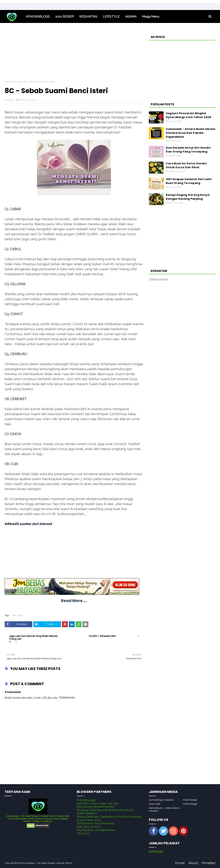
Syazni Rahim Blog (89, 820)
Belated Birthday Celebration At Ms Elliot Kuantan (109, 817)
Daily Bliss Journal (88, 827)
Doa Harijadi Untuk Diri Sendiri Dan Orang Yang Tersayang (188, 150)
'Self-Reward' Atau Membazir (96, 823)
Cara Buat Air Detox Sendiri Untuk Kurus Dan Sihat (186, 165)
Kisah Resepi (190, 800)
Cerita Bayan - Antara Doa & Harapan (164, 809)
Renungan (18, 82)
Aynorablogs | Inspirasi (161, 800)
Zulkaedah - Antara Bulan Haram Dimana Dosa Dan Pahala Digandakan (191, 133)
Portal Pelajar (190, 804)
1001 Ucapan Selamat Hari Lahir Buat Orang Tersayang (189, 181)
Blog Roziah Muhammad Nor (96, 807)
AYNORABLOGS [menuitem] (38, 16)
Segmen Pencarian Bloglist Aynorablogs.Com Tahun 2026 (188, 115)
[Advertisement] (74, 54)
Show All (83, 833)
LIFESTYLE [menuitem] (111, 16)
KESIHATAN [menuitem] (88, 16)
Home (8, 82)
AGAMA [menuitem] (131, 16)
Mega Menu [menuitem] (151, 16)
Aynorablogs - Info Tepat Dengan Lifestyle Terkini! (48, 863)
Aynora (11, 100)
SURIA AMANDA (87, 813)
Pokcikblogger (86, 800)
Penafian (209, 863)
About (193, 863)
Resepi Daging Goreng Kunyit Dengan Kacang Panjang (188, 197)
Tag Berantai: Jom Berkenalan (96, 830)
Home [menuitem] (14, 16)
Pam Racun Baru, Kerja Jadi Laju (98, 803)
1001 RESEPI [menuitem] (65, 16)
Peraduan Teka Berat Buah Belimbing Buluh (105, 810)
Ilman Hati (154, 804)
